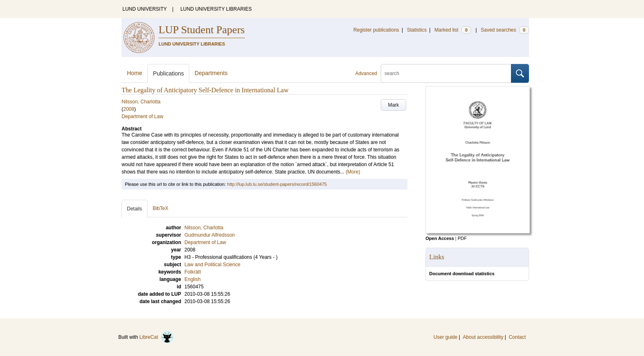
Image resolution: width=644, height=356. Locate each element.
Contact (517, 337)
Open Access (440, 238)
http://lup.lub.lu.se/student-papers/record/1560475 (277, 184)
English (192, 279)
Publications (168, 73)
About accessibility (483, 337)
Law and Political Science (212, 265)
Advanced (366, 73)
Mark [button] (394, 105)
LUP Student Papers (202, 30)
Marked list (453, 30)
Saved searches (505, 30)
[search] (446, 73)
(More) (353, 172)
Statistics (417, 30)
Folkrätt (193, 272)
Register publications (376, 30)
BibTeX (161, 208)
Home (135, 73)
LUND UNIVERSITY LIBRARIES (216, 9)
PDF (462, 238)
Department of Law (142, 116)
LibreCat (156, 337)
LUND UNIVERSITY (145, 9)
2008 (129, 109)
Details (135, 209)
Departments (211, 73)
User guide (446, 337)
